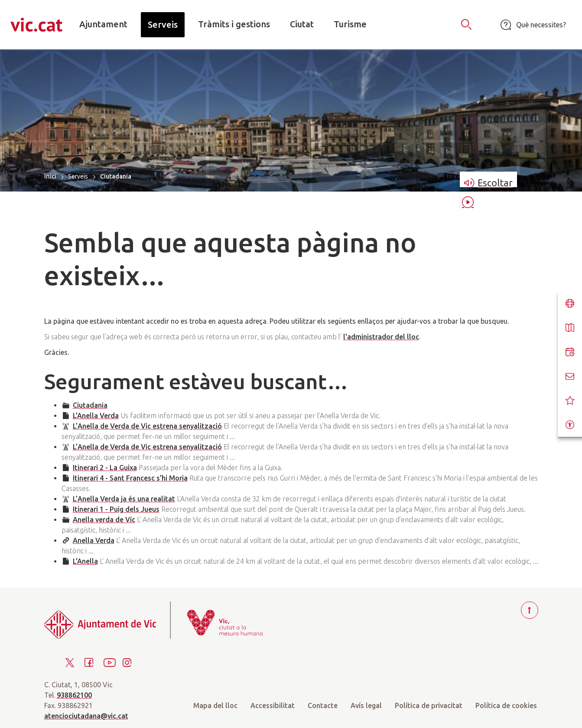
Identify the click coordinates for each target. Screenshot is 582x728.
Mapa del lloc (215, 705)
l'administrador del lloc (381, 337)
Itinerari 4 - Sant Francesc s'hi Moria (130, 478)
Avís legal (366, 705)
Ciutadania (90, 405)
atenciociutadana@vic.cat (86, 716)
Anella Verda (94, 540)
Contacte (323, 705)
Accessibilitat (273, 705)
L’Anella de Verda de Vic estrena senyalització (147, 426)
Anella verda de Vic (104, 520)
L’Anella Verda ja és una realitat (124, 499)
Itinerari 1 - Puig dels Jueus (116, 509)
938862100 (74, 695)
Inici (50, 176)
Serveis (78, 176)
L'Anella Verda (96, 416)
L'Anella (85, 561)
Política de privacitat (429, 705)
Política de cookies (506, 705)
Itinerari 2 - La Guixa (105, 468)
